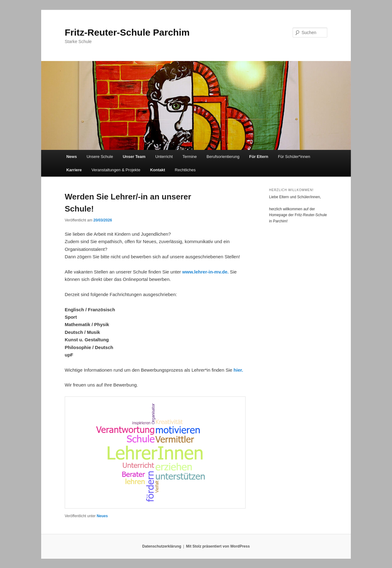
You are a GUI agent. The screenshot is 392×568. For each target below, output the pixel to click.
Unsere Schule (100, 157)
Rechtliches (185, 170)
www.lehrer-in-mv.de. (205, 272)
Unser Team (134, 157)
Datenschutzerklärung (162, 546)
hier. (238, 370)
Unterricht (164, 157)
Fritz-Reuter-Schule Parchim (127, 32)
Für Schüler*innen (294, 157)
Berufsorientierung (223, 157)
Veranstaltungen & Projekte (116, 170)
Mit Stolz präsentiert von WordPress (218, 546)
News (72, 157)
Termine (189, 157)
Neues (102, 516)
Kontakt (158, 170)
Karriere (74, 170)
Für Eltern (259, 157)
